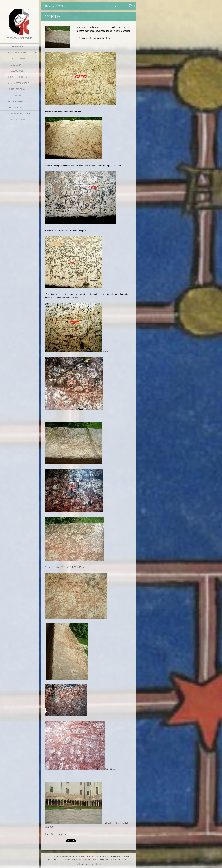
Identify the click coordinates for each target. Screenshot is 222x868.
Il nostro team (17, 89)
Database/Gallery (17, 59)
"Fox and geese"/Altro (17, 83)
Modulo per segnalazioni (17, 101)
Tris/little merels (17, 77)
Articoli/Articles (17, 53)
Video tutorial (17, 120)
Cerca (131, 6)
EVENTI (17, 95)
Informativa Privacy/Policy (17, 113)
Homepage (17, 46)
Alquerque (17, 71)
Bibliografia (17, 65)
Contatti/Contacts (17, 107)
